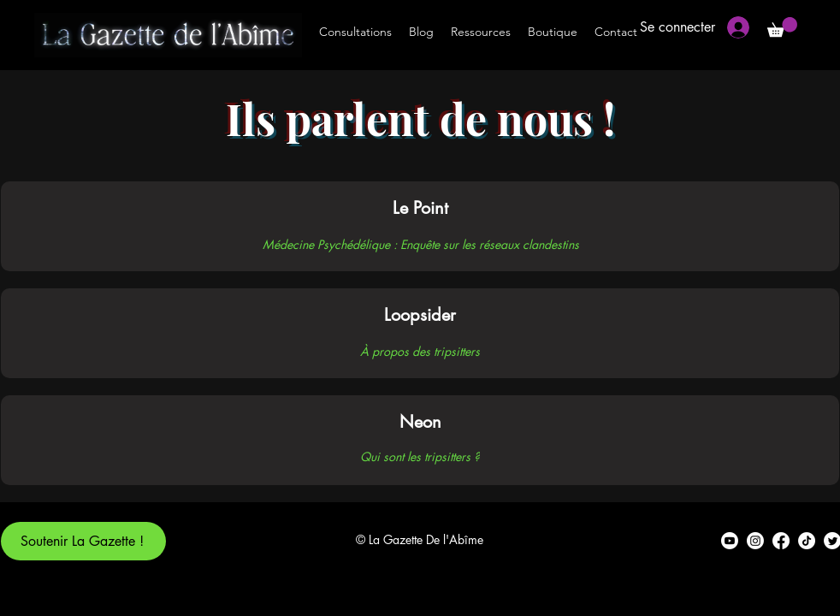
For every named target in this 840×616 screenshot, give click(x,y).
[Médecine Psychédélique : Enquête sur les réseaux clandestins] (420, 244)
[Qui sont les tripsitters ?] (420, 456)
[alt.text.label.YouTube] (730, 541)
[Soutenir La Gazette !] (83, 541)
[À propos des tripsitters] (420, 351)
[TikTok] (807, 541)
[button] (782, 27)
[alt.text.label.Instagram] (755, 541)
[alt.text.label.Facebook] (781, 541)
